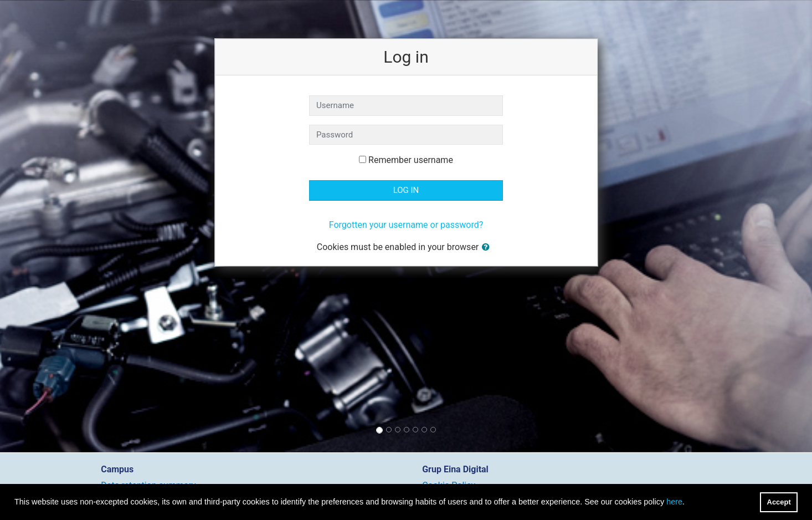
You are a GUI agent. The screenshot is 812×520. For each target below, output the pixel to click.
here (674, 502)
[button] (488, 248)
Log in (406, 190)
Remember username (411, 160)
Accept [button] (779, 502)
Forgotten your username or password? (406, 225)
